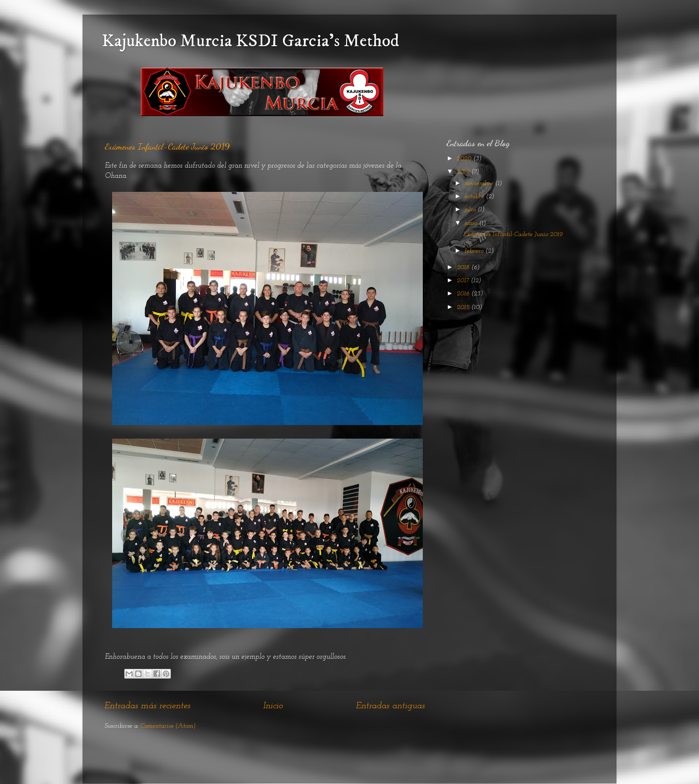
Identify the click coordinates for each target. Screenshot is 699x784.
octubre (475, 196)
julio (471, 210)
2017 (464, 281)
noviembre (480, 183)
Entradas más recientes (147, 706)
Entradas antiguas (390, 706)
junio (472, 223)
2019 (464, 172)
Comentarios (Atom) (168, 726)
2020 (465, 159)
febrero (475, 251)
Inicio (273, 706)
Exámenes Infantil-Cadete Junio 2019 (167, 146)
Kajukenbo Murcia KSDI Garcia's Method (250, 41)
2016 (464, 294)
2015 (464, 307)
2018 (464, 267)
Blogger (409, 764)
